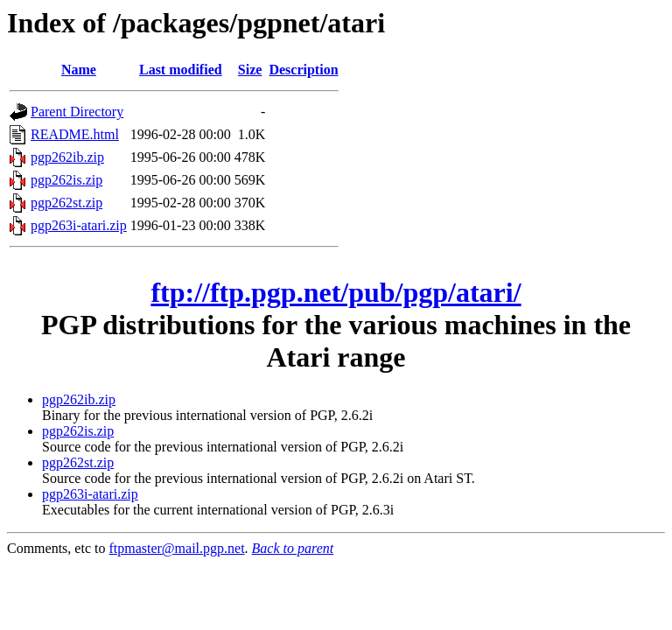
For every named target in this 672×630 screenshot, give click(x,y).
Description (303, 70)
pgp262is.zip (66, 180)
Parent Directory (77, 112)
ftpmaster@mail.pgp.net (176, 548)
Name (79, 70)
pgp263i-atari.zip (79, 225)
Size (250, 70)
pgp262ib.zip (67, 157)
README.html (75, 134)
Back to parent (293, 548)
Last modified (181, 70)
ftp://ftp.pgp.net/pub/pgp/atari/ (336, 292)
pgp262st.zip (66, 203)
